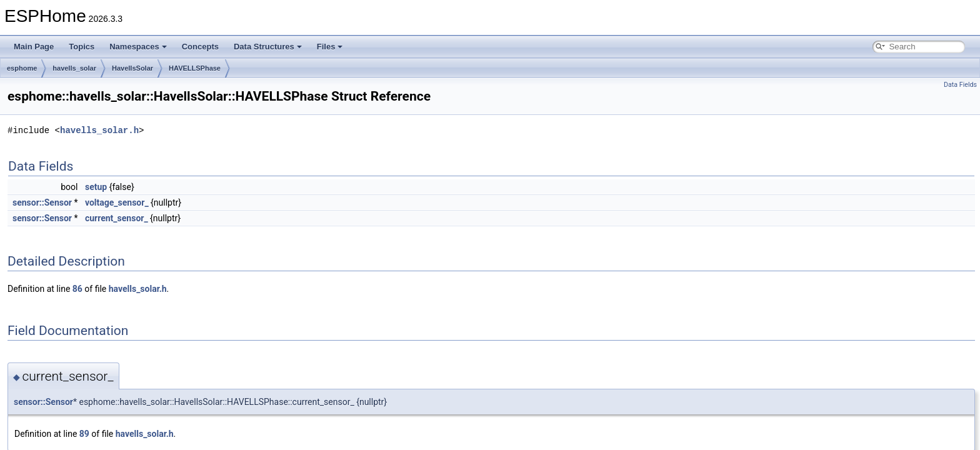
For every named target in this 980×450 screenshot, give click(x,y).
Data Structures (268, 47)
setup (96, 187)
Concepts (200, 47)
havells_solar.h (99, 130)
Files (330, 47)
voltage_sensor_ (117, 202)
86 (77, 289)
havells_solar (74, 68)
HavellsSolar (132, 68)
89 (84, 434)
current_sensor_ (117, 218)
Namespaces (138, 47)
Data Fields (960, 85)
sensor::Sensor (42, 202)
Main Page (34, 47)
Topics (82, 47)
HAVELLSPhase (195, 68)
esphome (22, 68)
